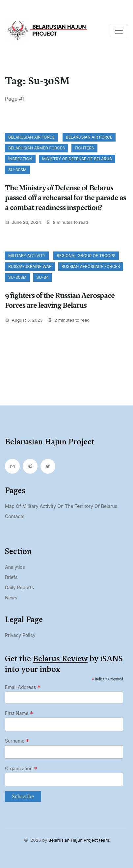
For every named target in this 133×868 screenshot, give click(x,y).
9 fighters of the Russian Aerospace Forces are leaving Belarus (60, 300)
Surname (17, 741)
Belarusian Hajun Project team (79, 840)
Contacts (15, 516)
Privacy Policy (20, 635)
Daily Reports (19, 587)
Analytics (15, 567)
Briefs (11, 577)
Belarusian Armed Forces (37, 148)
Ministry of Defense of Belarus (77, 159)
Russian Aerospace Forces (91, 266)
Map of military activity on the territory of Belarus (61, 506)
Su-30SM (17, 170)
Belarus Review (60, 659)
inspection (20, 159)
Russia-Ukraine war (30, 266)
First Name (19, 713)
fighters (84, 148)
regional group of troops (86, 256)
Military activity (27, 256)
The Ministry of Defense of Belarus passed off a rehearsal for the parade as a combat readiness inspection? (66, 198)
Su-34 (43, 277)
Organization (21, 769)
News (11, 598)
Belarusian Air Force (31, 137)
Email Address (23, 687)
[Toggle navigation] (119, 31)
